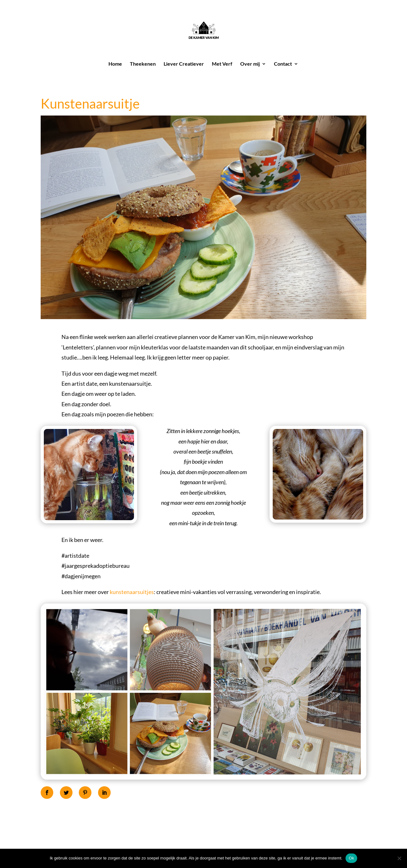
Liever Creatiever (184, 64)
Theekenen (143, 64)
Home (115, 64)
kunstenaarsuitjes (132, 592)
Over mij (250, 64)
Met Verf (222, 64)
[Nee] (399, 858)
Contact (283, 64)
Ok (351, 858)
